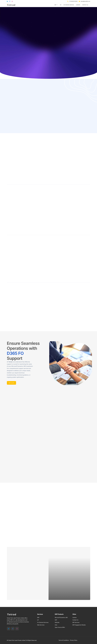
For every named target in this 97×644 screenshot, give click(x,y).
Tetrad (10, 362)
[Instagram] (17, 629)
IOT (61, 5)
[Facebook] (13, 629)
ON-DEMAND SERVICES (69, 5)
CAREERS (78, 5)
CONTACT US (85, 5)
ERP (56, 5)
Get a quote (11, 383)
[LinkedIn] (9, 629)
